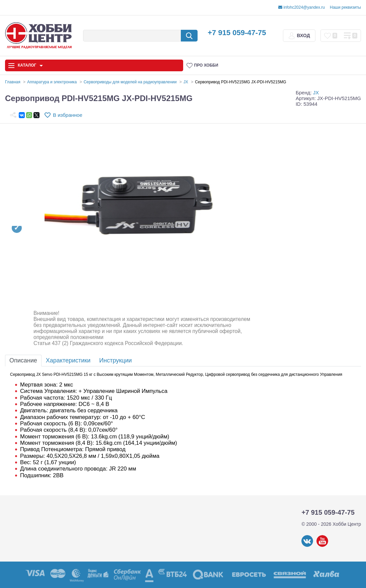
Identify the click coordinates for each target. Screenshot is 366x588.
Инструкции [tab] (115, 360)
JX (316, 93)
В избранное (68, 115)
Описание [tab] (23, 360)
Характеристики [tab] (68, 360)
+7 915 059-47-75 (237, 33)
